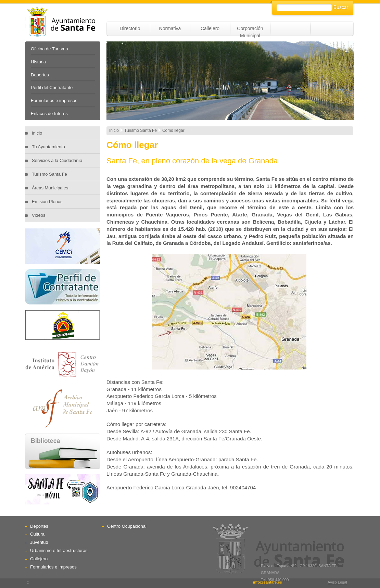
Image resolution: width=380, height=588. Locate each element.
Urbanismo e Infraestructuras (59, 551)
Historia (38, 62)
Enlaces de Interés (49, 114)
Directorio (130, 28)
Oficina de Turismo (49, 49)
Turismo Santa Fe (49, 174)
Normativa (170, 28)
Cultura (37, 534)
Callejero (210, 28)
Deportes (40, 75)
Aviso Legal (337, 582)
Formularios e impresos (54, 101)
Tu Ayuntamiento (48, 147)
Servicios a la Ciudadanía (57, 160)
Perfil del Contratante (52, 87)
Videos (39, 215)
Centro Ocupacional (127, 526)
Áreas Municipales (50, 188)
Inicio (37, 133)
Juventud (39, 542)
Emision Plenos (47, 202)
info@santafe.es (268, 582)
